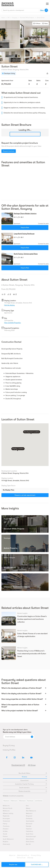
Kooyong (15, 18)
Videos (45, 23)
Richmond (29, 824)
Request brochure (9, 151)
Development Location (32, 432)
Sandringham (30, 821)
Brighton (6, 842)
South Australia (33, 788)
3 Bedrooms (22, 801)
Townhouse (30, 801)
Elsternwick (6, 844)
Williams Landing (8, 813)
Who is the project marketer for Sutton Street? (20, 711)
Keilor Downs (30, 842)
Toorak (5, 834)
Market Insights (22, 613)
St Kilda (5, 831)
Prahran (5, 836)
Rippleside (6, 816)
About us (12, 855)
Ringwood (29, 816)
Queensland (34, 780)
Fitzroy (5, 824)
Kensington (6, 819)
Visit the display (10, 305)
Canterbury (29, 831)
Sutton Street (41, 18)
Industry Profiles (9, 750)
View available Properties (13, 323)
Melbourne (6, 806)
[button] (25, 689)
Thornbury (6, 826)
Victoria (34, 777)
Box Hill (28, 844)
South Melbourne (8, 839)
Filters (42, 10)
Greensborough (31, 836)
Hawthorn (29, 829)
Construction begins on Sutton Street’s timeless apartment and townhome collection (32, 619)
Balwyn (28, 808)
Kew (27, 806)
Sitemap (30, 858)
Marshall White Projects (27, 18)
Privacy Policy (36, 855)
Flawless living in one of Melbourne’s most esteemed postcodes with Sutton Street (32, 654)
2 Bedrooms (14, 801)
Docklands (29, 819)
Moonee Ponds (8, 808)
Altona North (30, 839)
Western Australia (33, 791)
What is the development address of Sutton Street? (21, 688)
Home (3, 18)
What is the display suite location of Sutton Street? (21, 694)
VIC (9, 18)
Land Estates (39, 801)
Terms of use (21, 858)
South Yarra (30, 834)
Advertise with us (23, 855)
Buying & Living (9, 745)
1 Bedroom (6, 801)
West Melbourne (31, 811)
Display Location (18, 449)
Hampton (6, 829)
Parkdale (29, 826)
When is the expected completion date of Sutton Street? (20, 706)
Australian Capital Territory (31, 784)
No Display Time (9, 490)
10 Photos (37, 23)
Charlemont (6, 821)
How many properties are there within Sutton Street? (22, 699)
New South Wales (33, 773)
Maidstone (29, 813)
